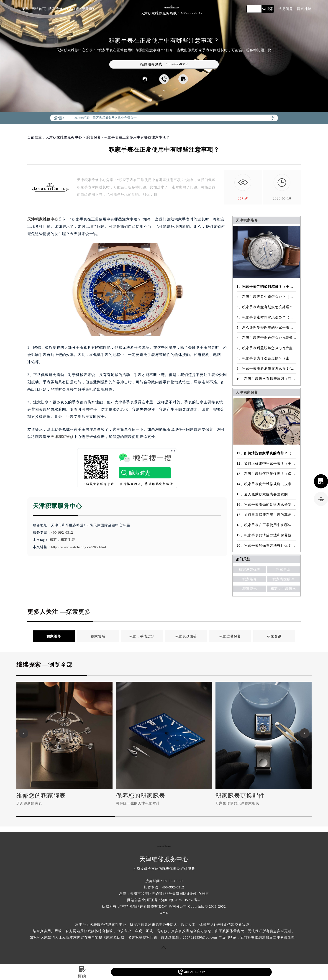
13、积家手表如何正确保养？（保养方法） (267, 474)
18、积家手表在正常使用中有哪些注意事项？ (267, 525)
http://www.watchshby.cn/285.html (79, 547)
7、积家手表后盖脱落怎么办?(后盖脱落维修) (267, 348)
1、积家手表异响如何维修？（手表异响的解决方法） (267, 287)
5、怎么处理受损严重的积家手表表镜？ (267, 328)
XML (164, 913)
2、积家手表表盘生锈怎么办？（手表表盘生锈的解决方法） (267, 297)
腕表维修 (56, 9)
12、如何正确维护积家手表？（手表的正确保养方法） (267, 463)
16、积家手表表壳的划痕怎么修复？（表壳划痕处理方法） (267, 504)
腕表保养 (72, 9)
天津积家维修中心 (43, 219)
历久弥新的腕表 (29, 803)
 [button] (305, 733)
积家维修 (250, 579)
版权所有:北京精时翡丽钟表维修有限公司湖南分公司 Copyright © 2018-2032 (164, 906)
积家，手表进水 (283, 589)
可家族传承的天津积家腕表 (237, 803)
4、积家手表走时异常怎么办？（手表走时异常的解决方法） (267, 317)
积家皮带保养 (250, 570)
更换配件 (89, 9)
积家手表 (68, 540)
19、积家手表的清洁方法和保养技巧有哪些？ (267, 535)
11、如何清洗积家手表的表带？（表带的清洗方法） (267, 453)
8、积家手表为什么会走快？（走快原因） (267, 358)
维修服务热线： (164, 64)
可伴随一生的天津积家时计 (138, 803)
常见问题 (286, 9)
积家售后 (283, 570)
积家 (53, 540)
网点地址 (304, 9)
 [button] (23, 733)
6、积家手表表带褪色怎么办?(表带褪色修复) (267, 338)
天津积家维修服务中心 (64, 137)
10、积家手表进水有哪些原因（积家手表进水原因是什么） (267, 379)
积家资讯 (250, 589)
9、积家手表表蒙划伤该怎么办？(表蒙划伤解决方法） (267, 368)
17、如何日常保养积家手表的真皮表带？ (267, 515)
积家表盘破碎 (283, 579)
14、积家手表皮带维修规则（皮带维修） (267, 484)
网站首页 (39, 9)
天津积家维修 (62, 437)
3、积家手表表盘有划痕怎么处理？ (265, 307)
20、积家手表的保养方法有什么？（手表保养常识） (267, 545)
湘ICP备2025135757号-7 (181, 900)
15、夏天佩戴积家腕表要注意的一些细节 (267, 494)
